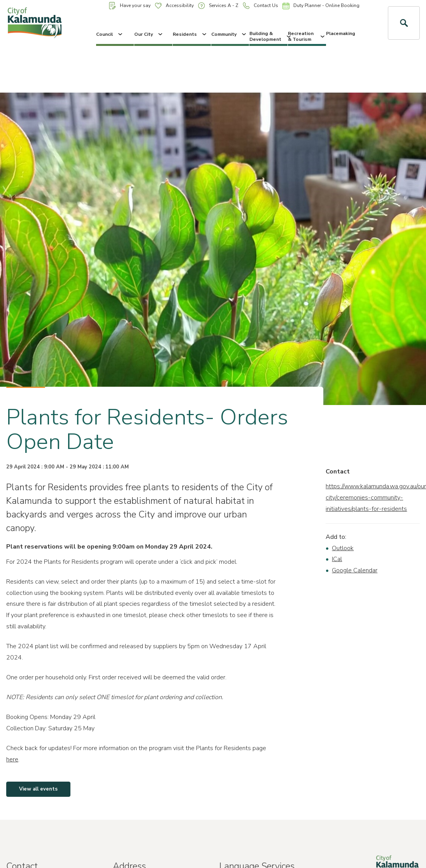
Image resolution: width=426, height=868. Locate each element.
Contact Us (260, 6)
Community (229, 34)
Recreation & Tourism (307, 36)
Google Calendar (355, 570)
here (12, 759)
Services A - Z (218, 6)
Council (110, 34)
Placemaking (341, 33)
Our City (149, 34)
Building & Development (268, 36)
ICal (337, 559)
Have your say (130, 6)
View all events (38, 789)
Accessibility (174, 5)
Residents (190, 34)
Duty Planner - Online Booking (321, 6)
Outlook (343, 548)
